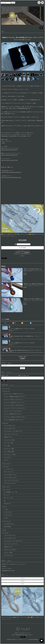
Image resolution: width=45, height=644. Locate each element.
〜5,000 (6, 509)
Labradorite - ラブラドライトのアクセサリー (15, 408)
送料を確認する (27, 252)
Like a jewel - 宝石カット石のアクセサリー (14, 405)
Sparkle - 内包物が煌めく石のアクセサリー (14, 420)
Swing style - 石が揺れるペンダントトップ (14, 403)
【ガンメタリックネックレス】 (12, 481)
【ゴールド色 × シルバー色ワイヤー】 (13, 431)
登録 (4, 381)
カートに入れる (22, 248)
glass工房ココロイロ (9, 524)
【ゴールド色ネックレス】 (10, 475)
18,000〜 (6, 518)
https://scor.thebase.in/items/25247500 (9, 160)
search (13, 3)
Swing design (7, 457)
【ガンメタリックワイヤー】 (11, 434)
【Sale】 (4, 530)
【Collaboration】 (7, 522)
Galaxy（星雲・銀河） (9, 452)
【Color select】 (6, 490)
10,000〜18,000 (8, 515)
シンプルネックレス (9, 469)
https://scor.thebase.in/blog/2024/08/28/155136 (11, 172)
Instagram (23, 581)
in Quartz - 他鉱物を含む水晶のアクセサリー (15, 397)
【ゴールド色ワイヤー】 (10, 426)
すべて (6, 323)
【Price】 (5, 507)
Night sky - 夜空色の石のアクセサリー (13, 414)
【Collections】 (6, 392)
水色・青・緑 (7, 504)
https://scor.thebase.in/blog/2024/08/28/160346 (11, 178)
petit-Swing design (9, 556)
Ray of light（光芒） (9, 443)
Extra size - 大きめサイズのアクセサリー (14, 400)
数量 (16, 244)
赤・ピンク (7, 495)
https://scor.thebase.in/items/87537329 (9, 155)
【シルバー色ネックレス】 (10, 478)
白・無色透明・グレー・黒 (10, 492)
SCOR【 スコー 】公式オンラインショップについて (14, 564)
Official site (23, 578)
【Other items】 (6, 487)
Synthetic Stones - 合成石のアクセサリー (14, 394)
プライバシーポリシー (7, 569)
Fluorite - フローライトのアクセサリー (13, 411)
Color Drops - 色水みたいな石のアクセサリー (15, 417)
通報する (22, 256)
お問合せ (4, 566)
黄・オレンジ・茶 (8, 498)
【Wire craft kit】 (7, 464)
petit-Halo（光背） (9, 553)
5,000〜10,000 (8, 512)
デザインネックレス (9, 472)
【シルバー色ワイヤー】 (10, 428)
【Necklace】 (6, 467)
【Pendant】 (5, 423)
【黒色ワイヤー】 (8, 437)
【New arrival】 (6, 389)
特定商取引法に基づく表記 (8, 571)
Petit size (6, 460)
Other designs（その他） (10, 455)
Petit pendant (6, 533)
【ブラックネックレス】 (10, 483)
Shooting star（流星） (9, 449)
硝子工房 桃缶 (7, 527)
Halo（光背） (7, 446)
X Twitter (22, 584)
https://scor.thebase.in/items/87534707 (9, 150)
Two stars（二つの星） (10, 440)
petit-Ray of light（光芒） (10, 550)
